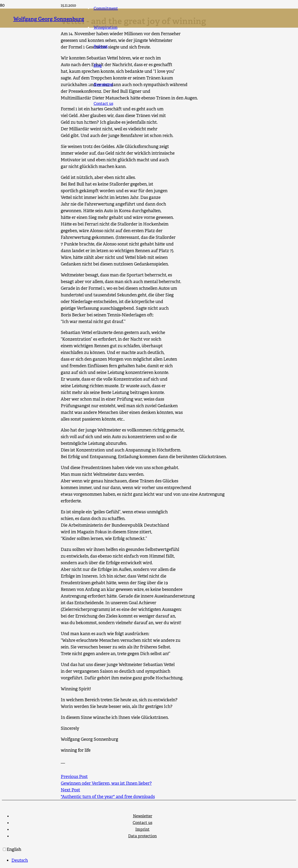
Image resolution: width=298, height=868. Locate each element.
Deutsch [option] (20, 860)
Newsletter (143, 816)
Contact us (142, 823)
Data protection (142, 836)
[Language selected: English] (149, 855)
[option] (154, 860)
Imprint (142, 829)
